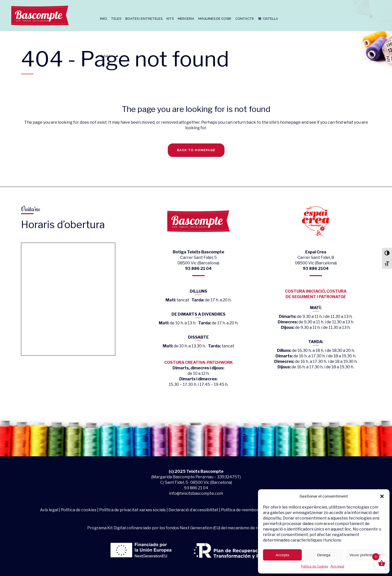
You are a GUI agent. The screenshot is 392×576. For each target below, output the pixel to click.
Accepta (282, 555)
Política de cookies (79, 510)
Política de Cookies (314, 566)
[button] (382, 496)
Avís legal (337, 566)
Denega (324, 555)
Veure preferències (365, 555)
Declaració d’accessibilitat (193, 510)
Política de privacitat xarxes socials (132, 510)
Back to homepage (196, 150)
